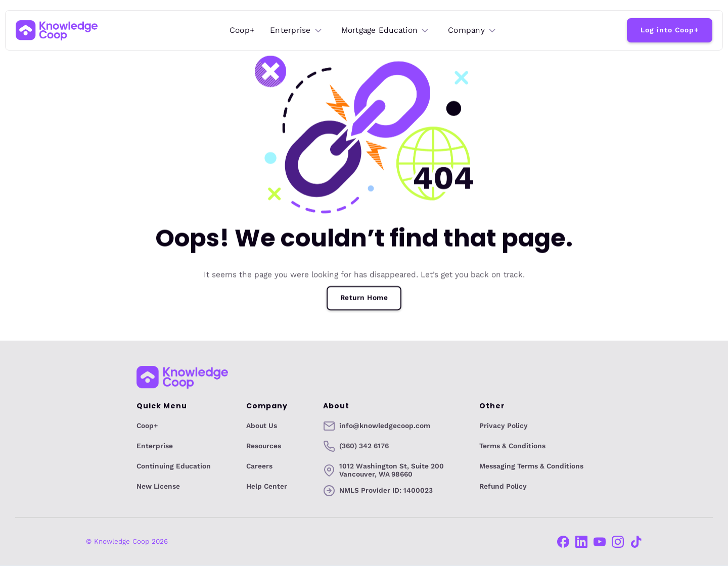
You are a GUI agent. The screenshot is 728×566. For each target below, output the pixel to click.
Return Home (364, 298)
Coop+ (242, 30)
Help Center (267, 487)
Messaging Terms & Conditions (531, 466)
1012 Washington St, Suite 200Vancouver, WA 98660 (392, 470)
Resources (264, 446)
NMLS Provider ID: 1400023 (386, 490)
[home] (57, 30)
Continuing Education (174, 466)
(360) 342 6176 (364, 446)
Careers (259, 466)
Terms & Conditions (512, 446)
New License (158, 487)
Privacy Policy (504, 426)
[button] (297, 31)
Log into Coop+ (670, 30)
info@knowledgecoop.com (385, 426)
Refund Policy (503, 487)
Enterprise (155, 446)
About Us (262, 426)
